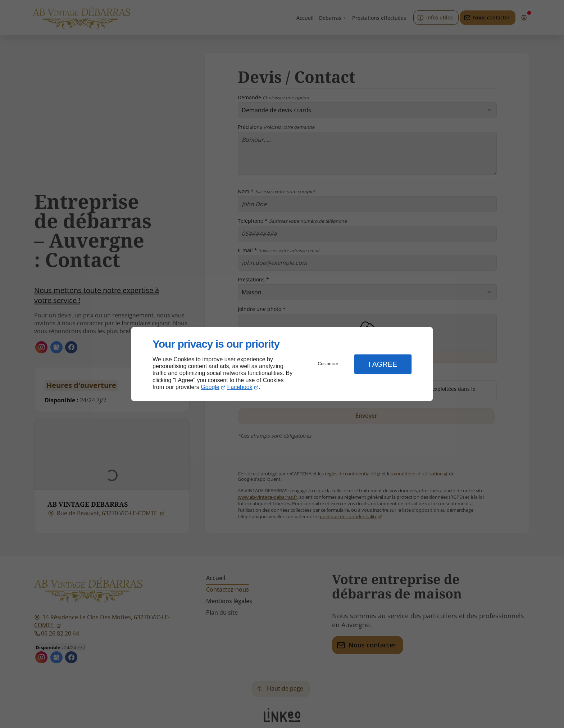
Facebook (240, 387)
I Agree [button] (383, 364)
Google (210, 387)
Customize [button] (328, 364)
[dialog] (282, 364)
